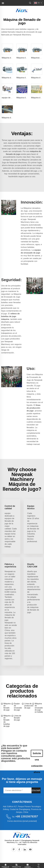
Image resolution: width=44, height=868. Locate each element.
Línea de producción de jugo (28, 706)
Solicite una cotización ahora (37, 754)
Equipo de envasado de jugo (18, 707)
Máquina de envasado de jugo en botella (39, 708)
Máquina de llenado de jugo (7, 707)
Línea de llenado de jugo (17, 718)
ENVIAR (36, 790)
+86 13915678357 (27, 816)
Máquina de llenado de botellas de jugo (7, 721)
